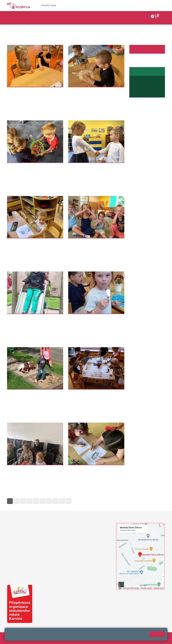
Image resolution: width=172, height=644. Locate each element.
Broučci (73, 317)
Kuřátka (73, 242)
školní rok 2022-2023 (45, 28)
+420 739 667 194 (142, 87)
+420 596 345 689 (145, 83)
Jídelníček (141, 80)
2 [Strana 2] (16, 501)
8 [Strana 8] (56, 501)
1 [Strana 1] (10, 501)
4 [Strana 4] (29, 501)
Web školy (160, 636)
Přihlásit (77, 636)
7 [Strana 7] (49, 501)
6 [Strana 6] (42, 501)
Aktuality (149, 49)
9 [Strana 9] (62, 501)
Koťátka (12, 91)
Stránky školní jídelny (143, 71)
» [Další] (69, 501)
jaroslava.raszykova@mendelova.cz (151, 94)
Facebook (137, 49)
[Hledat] (78, 5)
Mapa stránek (64, 636)
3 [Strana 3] (23, 501)
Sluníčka (74, 91)
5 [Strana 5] (36, 501)
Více (9, 114)
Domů (10, 28)
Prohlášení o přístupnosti (96, 636)
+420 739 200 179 (71, 569)
